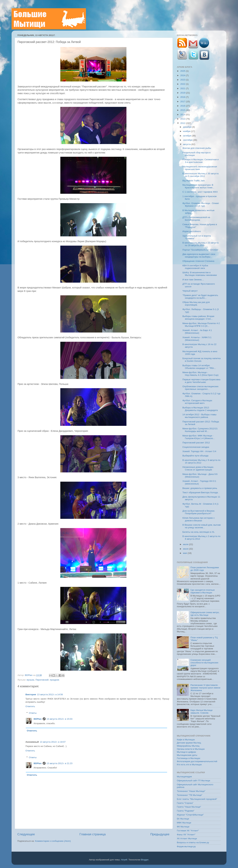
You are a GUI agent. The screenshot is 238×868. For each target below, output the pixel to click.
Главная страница (93, 834)
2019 (183, 93)
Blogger (145, 860)
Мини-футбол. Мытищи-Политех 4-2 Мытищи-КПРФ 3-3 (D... (201, 325)
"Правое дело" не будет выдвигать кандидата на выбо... (200, 297)
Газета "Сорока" (185, 803)
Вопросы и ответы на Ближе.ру (193, 842)
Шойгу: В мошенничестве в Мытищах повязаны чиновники (200, 274)
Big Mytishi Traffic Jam (194, 181)
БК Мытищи (183, 819)
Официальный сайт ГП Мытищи (193, 781)
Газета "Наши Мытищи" (189, 807)
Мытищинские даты (187, 755)
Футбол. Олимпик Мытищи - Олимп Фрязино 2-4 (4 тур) (201, 205)
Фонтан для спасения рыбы (197, 148)
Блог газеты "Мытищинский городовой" (197, 799)
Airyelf (124, 860)
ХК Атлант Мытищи (187, 839)
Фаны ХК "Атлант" (186, 835)
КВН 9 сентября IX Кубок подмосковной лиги (195, 267)
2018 (183, 97)
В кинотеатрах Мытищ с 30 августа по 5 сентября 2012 (201, 175)
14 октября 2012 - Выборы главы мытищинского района (199, 416)
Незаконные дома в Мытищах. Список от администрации (198, 468)
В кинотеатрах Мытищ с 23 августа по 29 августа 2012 (201, 244)
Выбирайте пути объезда (195, 456)
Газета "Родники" (186, 811)
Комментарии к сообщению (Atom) (53, 841)
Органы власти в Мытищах (191, 749)
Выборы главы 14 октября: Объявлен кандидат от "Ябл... (199, 367)
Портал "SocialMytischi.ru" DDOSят (200, 250)
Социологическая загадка (196, 447)
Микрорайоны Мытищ (188, 746)
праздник (54, 680)
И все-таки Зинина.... (193, 280)
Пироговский (42, 680)
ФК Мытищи (183, 827)
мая (185, 553)
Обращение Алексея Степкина (198, 261)
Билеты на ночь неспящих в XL (199, 532)
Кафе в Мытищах (186, 740)
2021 (183, 88)
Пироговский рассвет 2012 (196, 443)
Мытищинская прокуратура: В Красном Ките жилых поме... (198, 186)
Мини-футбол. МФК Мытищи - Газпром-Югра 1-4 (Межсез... (199, 437)
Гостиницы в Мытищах (189, 758)
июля (186, 544)
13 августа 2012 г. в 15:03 (59, 719)
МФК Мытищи (184, 823)
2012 (183, 123)
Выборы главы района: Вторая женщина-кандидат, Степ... (198, 318)
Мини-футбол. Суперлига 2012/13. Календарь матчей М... (200, 430)
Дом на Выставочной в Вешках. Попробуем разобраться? (199, 512)
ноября (187, 131)
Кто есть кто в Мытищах (189, 765)
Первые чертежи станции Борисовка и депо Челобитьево (201, 381)
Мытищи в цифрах (186, 752)
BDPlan (29, 675)
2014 (183, 115)
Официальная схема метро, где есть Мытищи (205, 614)
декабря (188, 127)
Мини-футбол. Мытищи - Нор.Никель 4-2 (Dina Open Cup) (200, 374)
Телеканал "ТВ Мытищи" (190, 795)
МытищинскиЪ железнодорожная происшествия (200, 168)
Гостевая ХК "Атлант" (188, 831)
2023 (183, 80)
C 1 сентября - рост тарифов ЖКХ (200, 192)
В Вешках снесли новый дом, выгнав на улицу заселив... (202, 526)
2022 (183, 84)
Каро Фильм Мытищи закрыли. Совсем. (201, 711)
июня (186, 549)
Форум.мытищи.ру (186, 846)
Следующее (26, 834)
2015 (183, 110)
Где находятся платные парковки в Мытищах (203, 591)
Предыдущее (160, 834)
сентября (188, 140)
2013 (183, 119)
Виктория (31, 694)
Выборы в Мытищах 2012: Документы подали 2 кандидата (200, 409)
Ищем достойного (192, 231)
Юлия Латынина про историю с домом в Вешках (199, 519)
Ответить (30, 706)
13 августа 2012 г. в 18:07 (53, 742)
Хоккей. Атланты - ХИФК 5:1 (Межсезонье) (197, 339)
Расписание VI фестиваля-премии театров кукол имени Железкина (205, 688)
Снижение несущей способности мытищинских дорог (204, 663)
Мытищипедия (184, 777)
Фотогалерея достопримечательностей (197, 761)
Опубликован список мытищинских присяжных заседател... (200, 388)
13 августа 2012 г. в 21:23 (59, 763)
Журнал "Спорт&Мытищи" (190, 815)
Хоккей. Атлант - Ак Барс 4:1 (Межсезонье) (197, 332)
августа (187, 144)
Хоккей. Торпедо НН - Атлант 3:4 (199, 451)
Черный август (190, 291)
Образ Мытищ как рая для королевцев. (196, 304)
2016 (183, 106)
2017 (183, 102)
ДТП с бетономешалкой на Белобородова (196, 219)
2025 (183, 71)
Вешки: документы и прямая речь (200, 488)
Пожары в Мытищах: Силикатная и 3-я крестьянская (201, 161)
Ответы (33, 713)
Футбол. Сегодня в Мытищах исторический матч (197, 402)
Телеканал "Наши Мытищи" (191, 791)
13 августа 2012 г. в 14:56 (50, 694)
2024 (183, 75)
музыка (30, 680)
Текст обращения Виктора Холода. (200, 492)
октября (187, 136)
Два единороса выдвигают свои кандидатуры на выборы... (199, 255)
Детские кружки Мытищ (189, 743)
